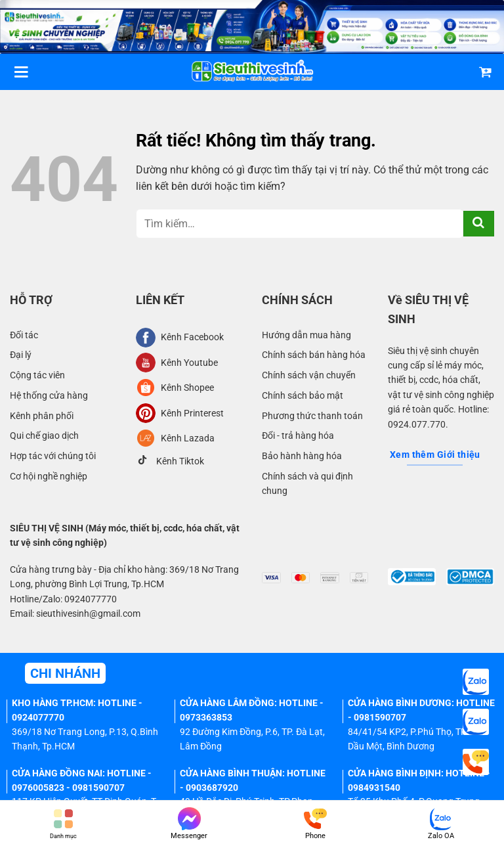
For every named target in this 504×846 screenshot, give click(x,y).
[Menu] (21, 72)
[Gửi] (479, 224)
